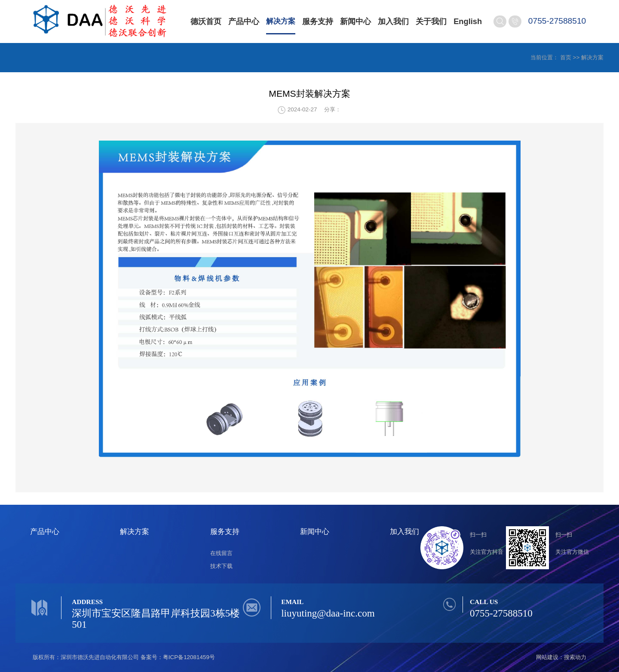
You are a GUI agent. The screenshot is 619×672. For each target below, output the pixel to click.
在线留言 (221, 553)
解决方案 (282, 21)
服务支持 (319, 21)
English (469, 21)
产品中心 (244, 21)
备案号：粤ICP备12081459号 (178, 657)
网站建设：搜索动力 (561, 657)
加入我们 (395, 21)
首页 (566, 57)
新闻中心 (357, 21)
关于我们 (433, 21)
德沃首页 (206, 21)
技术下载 (221, 566)
